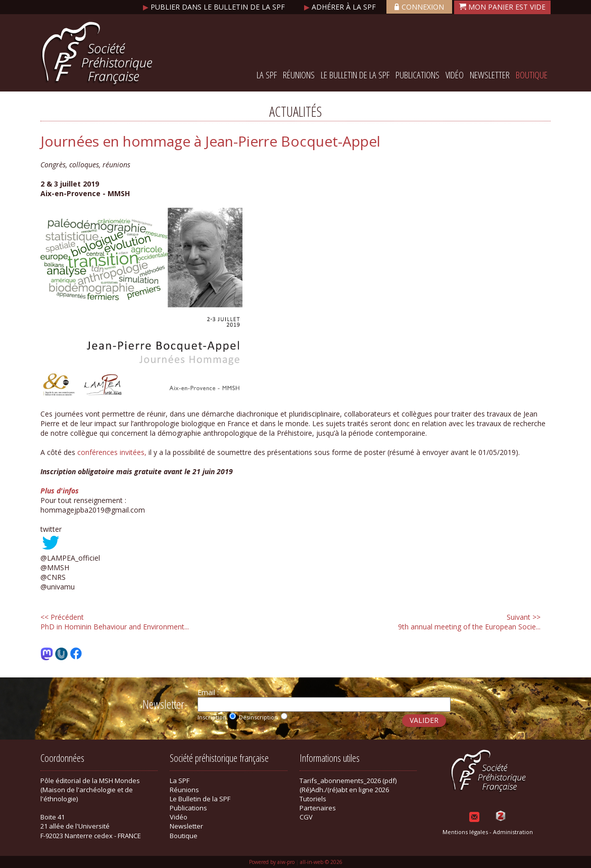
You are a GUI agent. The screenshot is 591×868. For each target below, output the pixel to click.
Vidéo (455, 75)
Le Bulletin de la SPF (355, 75)
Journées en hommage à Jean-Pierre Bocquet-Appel (210, 141)
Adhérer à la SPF (341, 7)
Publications (417, 75)
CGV (306, 817)
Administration (513, 832)
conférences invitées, (112, 452)
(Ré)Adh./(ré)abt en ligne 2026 (344, 790)
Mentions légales (465, 832)
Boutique (532, 75)
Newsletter (490, 75)
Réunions (299, 75)
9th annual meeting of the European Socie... (469, 622)
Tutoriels (313, 799)
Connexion (419, 7)
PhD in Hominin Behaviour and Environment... (115, 622)
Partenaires (318, 808)
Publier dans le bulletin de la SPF (215, 7)
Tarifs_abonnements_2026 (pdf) (348, 781)
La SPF (267, 75)
